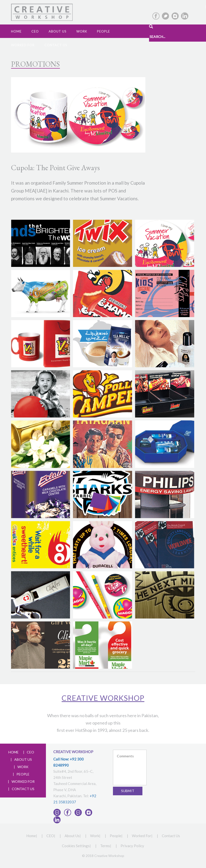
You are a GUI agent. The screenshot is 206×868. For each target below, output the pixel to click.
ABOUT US (23, 759)
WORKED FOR (23, 781)
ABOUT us (58, 31)
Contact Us (56, 45)
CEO (35, 31)
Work (82, 31)
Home (16, 31)
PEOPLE (23, 774)
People (103, 31)
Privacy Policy (132, 846)
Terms (105, 846)
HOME (14, 752)
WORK (23, 767)
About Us (72, 836)
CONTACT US (23, 789)
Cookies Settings (76, 846)
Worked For (23, 45)
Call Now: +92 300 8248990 (69, 762)
